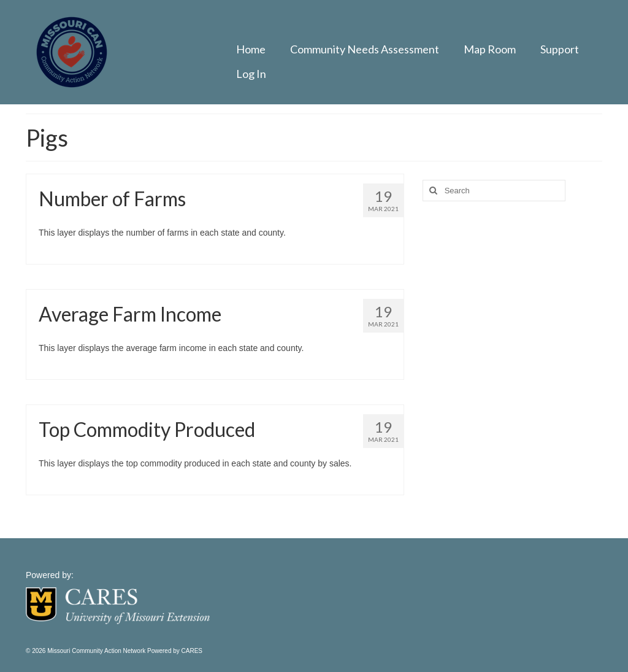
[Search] (432, 191)
